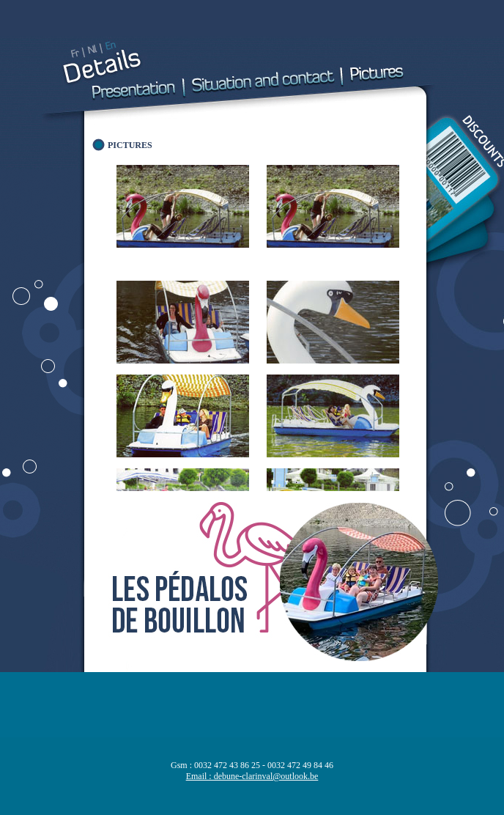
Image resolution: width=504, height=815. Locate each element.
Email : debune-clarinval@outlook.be (252, 776)
